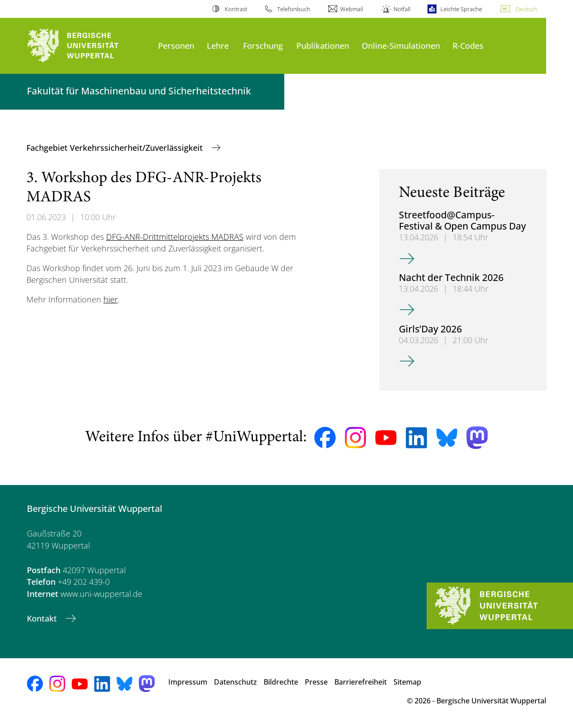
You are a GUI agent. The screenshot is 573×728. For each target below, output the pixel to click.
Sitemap (407, 682)
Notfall (402, 9)
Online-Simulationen (401, 45)
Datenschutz (235, 682)
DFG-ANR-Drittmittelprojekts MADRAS (175, 237)
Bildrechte (281, 682)
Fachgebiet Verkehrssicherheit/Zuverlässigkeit (116, 148)
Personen (176, 45)
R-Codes (468, 45)
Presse (316, 682)
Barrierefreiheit (361, 682)
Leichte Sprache (461, 9)
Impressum (188, 682)
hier (111, 299)
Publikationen (323, 45)
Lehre (218, 45)
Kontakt (43, 618)
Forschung (263, 45)
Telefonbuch (294, 9)
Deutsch (526, 9)
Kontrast (236, 9)
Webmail (352, 9)
